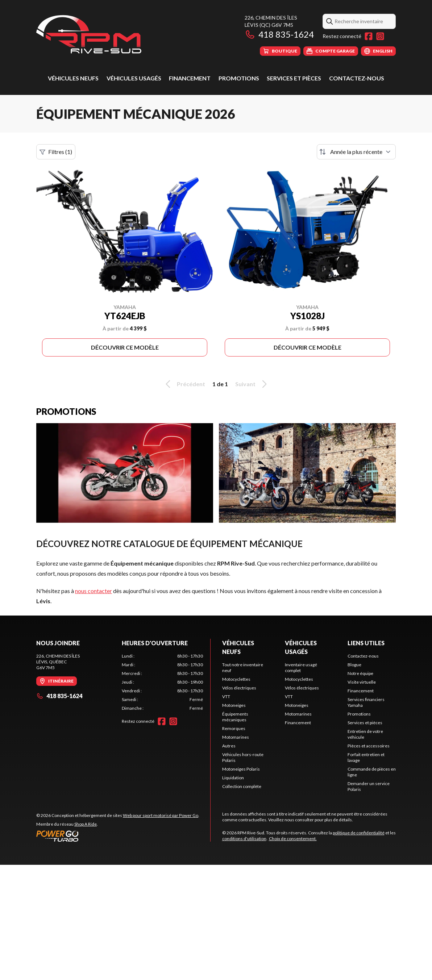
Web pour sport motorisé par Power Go (161, 815)
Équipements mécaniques (235, 717)
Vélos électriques (239, 688)
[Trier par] (356, 152)
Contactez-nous (357, 78)
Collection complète (242, 786)
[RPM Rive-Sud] (89, 35)
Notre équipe (360, 673)
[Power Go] (118, 836)
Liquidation (233, 778)
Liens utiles (366, 643)
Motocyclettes (236, 679)
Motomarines (236, 737)
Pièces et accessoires (369, 746)
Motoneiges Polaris (241, 769)
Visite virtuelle (362, 682)
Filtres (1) (56, 152)
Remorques (234, 728)
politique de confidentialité (359, 833)
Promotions (239, 78)
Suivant (252, 384)
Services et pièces (294, 78)
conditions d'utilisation (244, 839)
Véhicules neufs (73, 78)
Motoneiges (234, 705)
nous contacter (94, 591)
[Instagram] (380, 36)
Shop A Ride (86, 824)
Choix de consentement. (293, 839)
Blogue (354, 665)
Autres (229, 746)
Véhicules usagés (134, 78)
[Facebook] (369, 36)
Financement (190, 78)
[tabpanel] (162, 682)
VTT (226, 697)
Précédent (184, 384)
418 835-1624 (279, 34)
